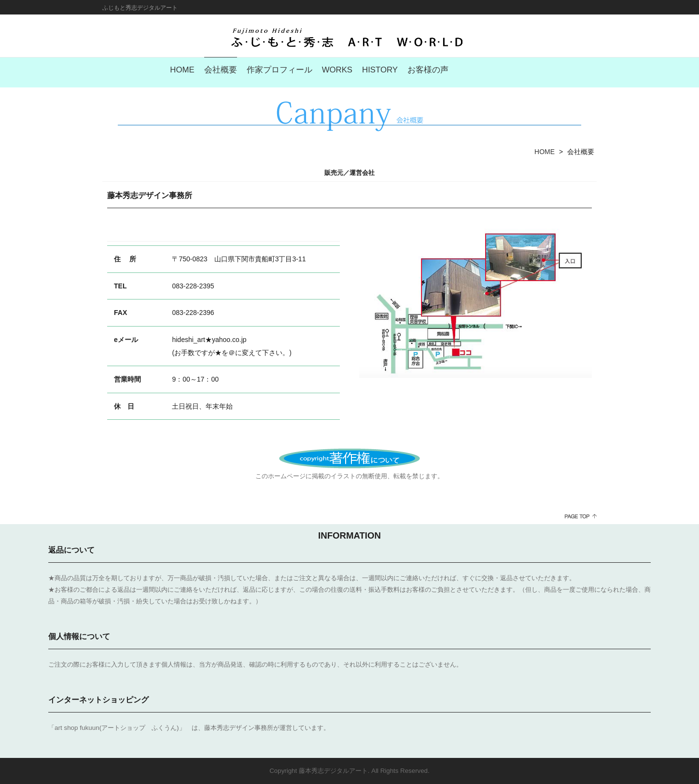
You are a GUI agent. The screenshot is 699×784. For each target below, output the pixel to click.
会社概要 (221, 70)
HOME (182, 70)
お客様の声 (428, 70)
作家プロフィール (280, 70)
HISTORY (380, 70)
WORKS (337, 70)
